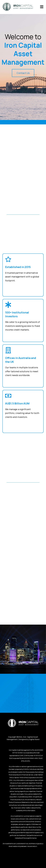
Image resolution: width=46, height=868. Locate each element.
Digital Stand (34, 739)
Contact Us (23, 73)
